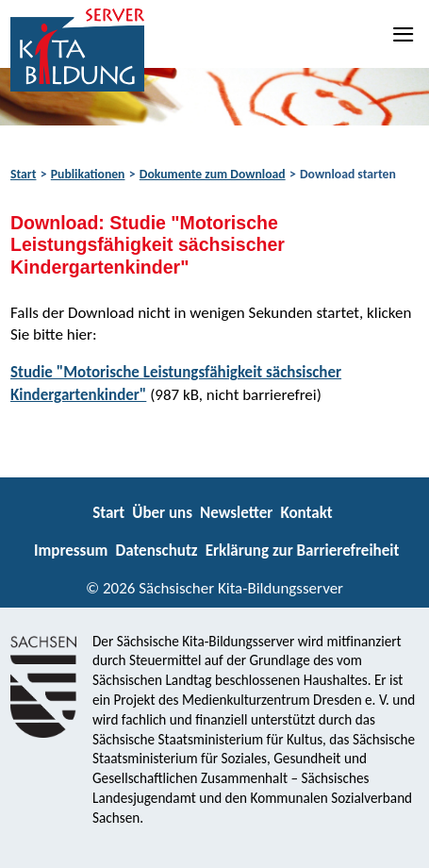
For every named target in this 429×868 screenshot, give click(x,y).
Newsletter (236, 513)
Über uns (162, 513)
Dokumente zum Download (213, 174)
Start (23, 174)
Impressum (71, 551)
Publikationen (88, 174)
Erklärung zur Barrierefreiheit (303, 551)
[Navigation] (404, 34)
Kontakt (306, 513)
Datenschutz (156, 551)
